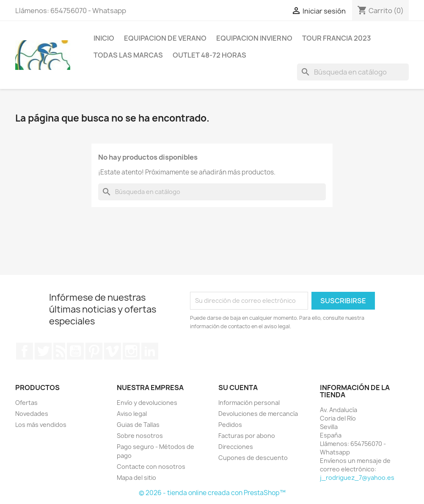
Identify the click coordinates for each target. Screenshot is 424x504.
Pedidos (230, 425)
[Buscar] (353, 72)
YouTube (75, 351)
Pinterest (94, 351)
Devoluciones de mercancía (258, 414)
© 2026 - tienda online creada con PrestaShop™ (212, 493)
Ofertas (26, 403)
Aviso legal (132, 414)
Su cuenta (238, 388)
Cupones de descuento (253, 458)
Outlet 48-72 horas (209, 55)
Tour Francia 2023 (337, 38)
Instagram (131, 351)
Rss (59, 351)
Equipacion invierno (254, 38)
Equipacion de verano (165, 38)
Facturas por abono (247, 436)
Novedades (32, 414)
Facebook (25, 351)
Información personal (249, 403)
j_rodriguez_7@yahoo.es (357, 478)
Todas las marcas (128, 55)
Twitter (43, 351)
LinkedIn (150, 351)
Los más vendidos (41, 425)
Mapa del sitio (136, 478)
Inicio (104, 38)
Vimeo (113, 351)
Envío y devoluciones (147, 403)
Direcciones (236, 447)
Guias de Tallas (138, 425)
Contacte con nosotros (151, 467)
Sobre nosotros (140, 436)
